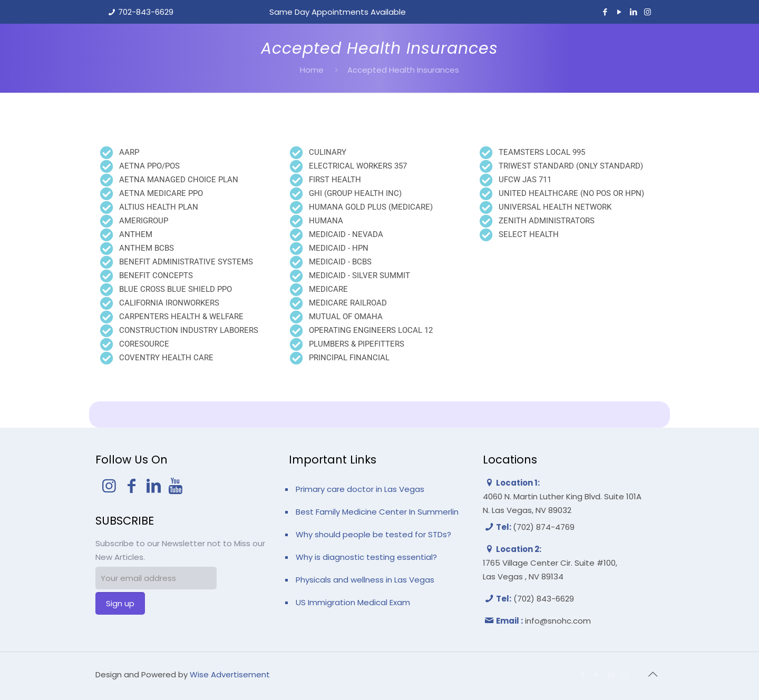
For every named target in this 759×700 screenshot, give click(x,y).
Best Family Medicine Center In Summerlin (377, 512)
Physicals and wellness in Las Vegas (365, 580)
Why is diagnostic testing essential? (366, 557)
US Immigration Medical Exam (353, 602)
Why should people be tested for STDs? (373, 534)
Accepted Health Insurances (403, 70)
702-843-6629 (146, 12)
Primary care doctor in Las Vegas (360, 489)
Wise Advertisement (230, 674)
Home (312, 70)
